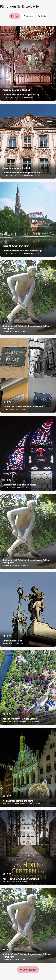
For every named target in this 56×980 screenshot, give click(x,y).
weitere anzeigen (28, 970)
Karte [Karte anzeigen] (42, 16)
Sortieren (28, 16)
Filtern (15, 16)
